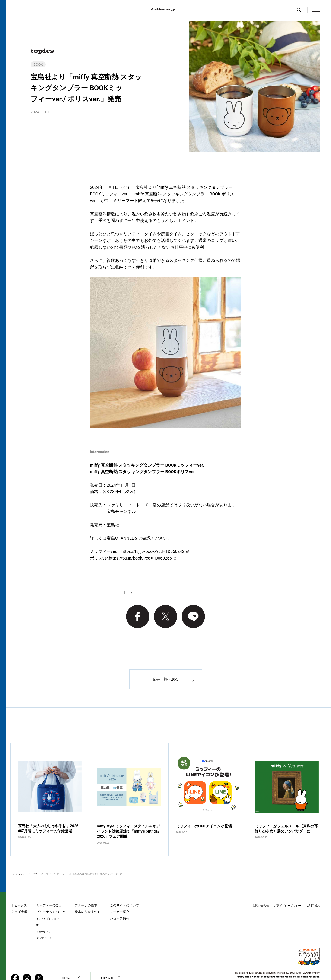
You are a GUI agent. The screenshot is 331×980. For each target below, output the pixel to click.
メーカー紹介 (120, 898)
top (13, 860)
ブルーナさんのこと (51, 898)
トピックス (19, 891)
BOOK (38, 64)
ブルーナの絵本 (86, 891)
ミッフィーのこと (49, 891)
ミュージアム (44, 918)
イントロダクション (48, 905)
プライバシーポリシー (288, 891)
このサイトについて (124, 891)
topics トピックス (28, 860)
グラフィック (44, 924)
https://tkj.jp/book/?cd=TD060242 (153, 551)
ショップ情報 (120, 904)
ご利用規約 (313, 891)
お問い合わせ (261, 891)
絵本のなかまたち (88, 898)
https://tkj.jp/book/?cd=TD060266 (140, 558)
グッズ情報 (19, 898)
